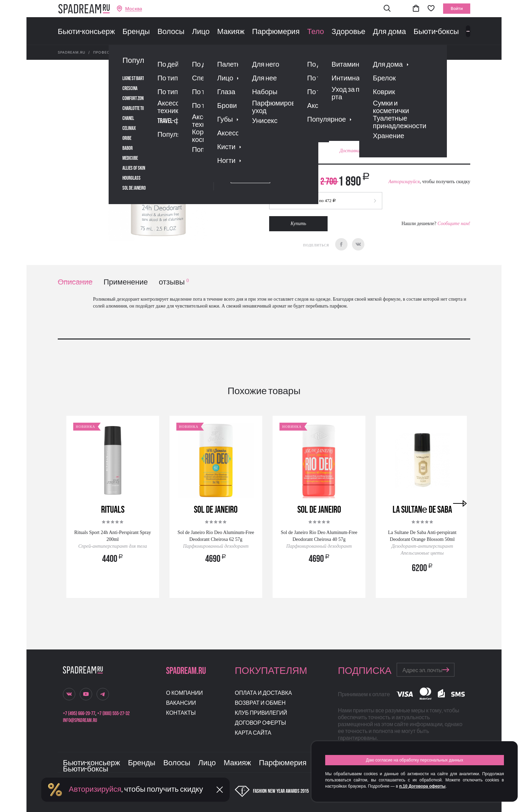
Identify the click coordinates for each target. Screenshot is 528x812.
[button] (387, 9)
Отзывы (308, 108)
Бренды (136, 32)
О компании (184, 693)
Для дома (389, 32)
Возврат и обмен (260, 703)
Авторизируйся (404, 182)
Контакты (181, 713)
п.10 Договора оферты (422, 786)
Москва (134, 9)
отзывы (174, 282)
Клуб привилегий (261, 713)
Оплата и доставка (263, 693)
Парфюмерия (276, 32)
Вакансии (181, 703)
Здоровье (349, 32)
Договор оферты (260, 723)
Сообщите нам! (454, 224)
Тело (316, 32)
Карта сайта (253, 733)
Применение (126, 282)
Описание (75, 282)
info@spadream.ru (80, 720)
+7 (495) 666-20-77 (79, 714)
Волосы (171, 32)
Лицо (201, 32)
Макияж (231, 32)
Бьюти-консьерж (86, 32)
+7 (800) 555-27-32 (113, 714)
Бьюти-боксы (436, 32)
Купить (298, 224)
